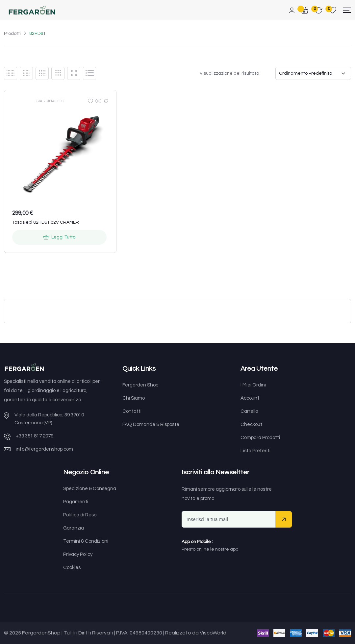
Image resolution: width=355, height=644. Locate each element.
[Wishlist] (90, 101)
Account (250, 398)
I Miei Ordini (253, 385)
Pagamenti (76, 502)
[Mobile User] (292, 11)
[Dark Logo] (32, 10)
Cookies (72, 568)
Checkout (251, 424)
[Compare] (106, 101)
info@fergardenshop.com (44, 449)
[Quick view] (98, 101)
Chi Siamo (134, 398)
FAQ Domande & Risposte (151, 424)
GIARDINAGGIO (50, 101)
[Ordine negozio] (313, 73)
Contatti (132, 411)
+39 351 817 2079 (35, 436)
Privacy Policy (78, 554)
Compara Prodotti (260, 438)
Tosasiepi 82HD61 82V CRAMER (46, 222)
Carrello (249, 411)
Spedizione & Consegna (90, 489)
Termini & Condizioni (86, 541)
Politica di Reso (80, 515)
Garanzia (74, 528)
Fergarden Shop (140, 385)
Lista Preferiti (255, 451)
